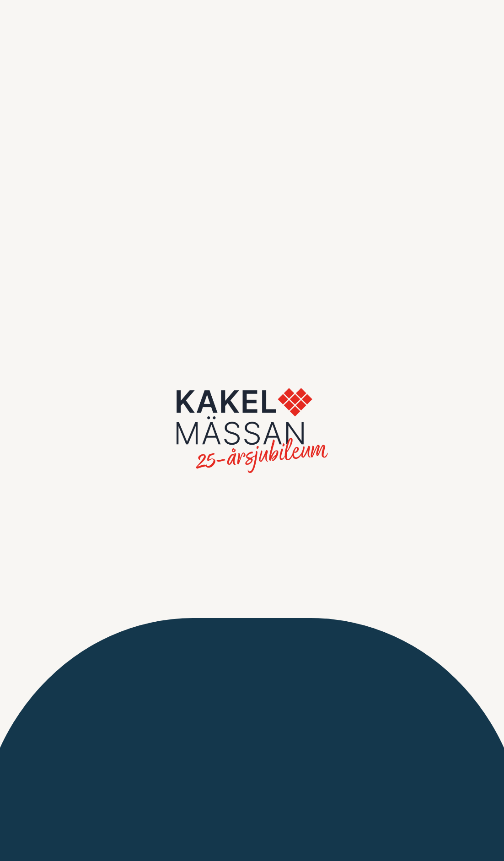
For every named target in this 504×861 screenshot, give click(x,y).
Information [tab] (52, 38)
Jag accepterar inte (39, 207)
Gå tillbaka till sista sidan (252, 338)
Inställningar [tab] (135, 38)
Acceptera (173, 207)
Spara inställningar (107, 207)
